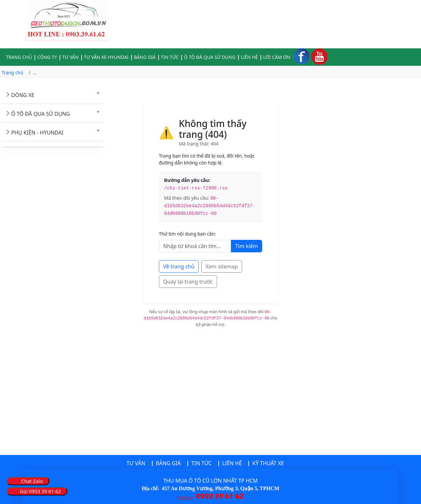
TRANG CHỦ (19, 57)
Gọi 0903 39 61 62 (40, 491)
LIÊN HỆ (249, 57)
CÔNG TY (47, 57)
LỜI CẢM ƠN (277, 57)
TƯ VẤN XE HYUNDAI (106, 57)
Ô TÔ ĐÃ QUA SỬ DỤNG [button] (210, 57)
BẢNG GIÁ (145, 57)
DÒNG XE (23, 95)
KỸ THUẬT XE (268, 463)
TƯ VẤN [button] (70, 57)
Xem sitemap (222, 266)
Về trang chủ (179, 266)
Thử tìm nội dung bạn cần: (187, 234)
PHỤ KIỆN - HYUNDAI (37, 133)
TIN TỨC (170, 57)
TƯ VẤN (136, 463)
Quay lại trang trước (188, 282)
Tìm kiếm (247, 246)
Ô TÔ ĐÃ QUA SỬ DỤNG (41, 114)
